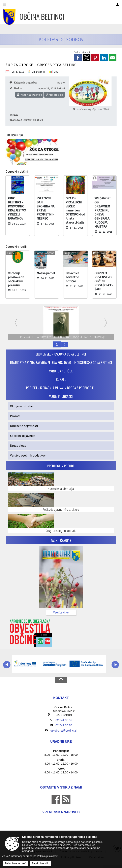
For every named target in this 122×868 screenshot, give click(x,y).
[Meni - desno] (118, 4)
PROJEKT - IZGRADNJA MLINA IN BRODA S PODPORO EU (61, 388)
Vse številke (61, 612)
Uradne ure (61, 742)
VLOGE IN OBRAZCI (61, 396)
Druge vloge (18, 446)
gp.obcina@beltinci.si (64, 731)
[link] (78, 58)
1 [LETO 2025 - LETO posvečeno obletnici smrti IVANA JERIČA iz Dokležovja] (57, 344)
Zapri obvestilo (40, 863)
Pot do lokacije (54, 95)
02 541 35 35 (64, 720)
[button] (7, 665)
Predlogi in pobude (61, 466)
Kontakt (61, 698)
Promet (15, 416)
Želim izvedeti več (16, 863)
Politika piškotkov (47, 856)
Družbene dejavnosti (24, 426)
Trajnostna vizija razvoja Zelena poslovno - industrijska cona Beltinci (61, 362)
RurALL (61, 379)
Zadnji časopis (61, 540)
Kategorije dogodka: (23, 83)
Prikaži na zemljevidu (29, 95)
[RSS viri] (66, 803)
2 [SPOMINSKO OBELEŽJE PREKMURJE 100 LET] (65, 344)
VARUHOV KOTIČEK (61, 371)
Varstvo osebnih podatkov (28, 455)
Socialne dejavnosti (23, 436)
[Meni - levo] (4, 4)
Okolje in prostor (22, 406)
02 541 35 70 (64, 725)
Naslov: (16, 88)
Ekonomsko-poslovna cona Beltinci (61, 354)
